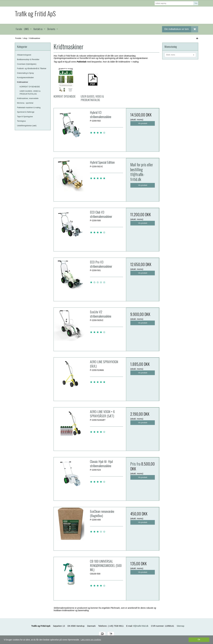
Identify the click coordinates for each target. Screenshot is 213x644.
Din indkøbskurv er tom (181, 29)
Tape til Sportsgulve (25, 117)
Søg (196, 3)
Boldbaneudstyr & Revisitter (28, 59)
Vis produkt (143, 123)
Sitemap (180, 626)
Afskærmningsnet (24, 55)
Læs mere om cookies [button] (91, 640)
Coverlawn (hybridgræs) (27, 64)
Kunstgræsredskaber (25, 78)
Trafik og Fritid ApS (35, 14)
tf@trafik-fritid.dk (137, 177)
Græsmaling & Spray (25, 73)
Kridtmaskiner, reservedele (28, 98)
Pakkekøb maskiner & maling (29, 108)
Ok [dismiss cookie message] (199, 640)
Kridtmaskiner (23, 82)
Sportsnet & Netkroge (26, 112)
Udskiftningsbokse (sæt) (27, 126)
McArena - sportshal (25, 103)
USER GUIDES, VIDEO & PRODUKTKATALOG (30, 92)
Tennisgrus (21, 121)
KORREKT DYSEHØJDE (30, 87)
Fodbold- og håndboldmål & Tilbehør (32, 69)
